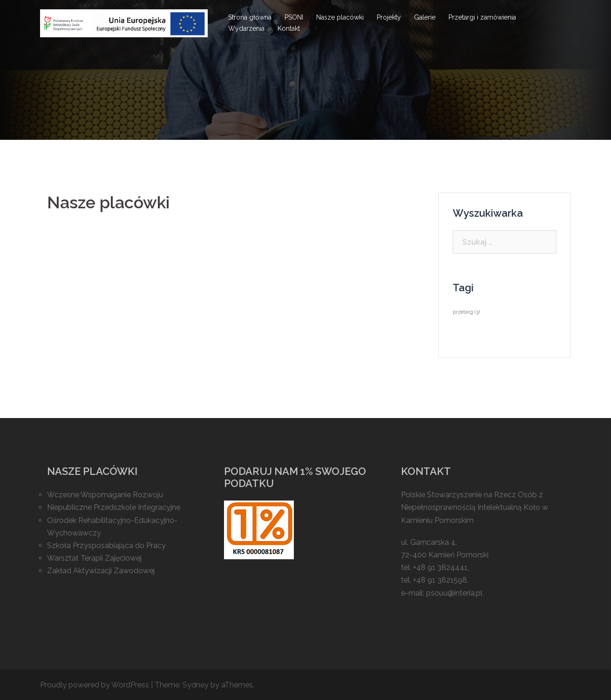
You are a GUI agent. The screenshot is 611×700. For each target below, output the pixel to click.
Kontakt (289, 28)
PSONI (294, 17)
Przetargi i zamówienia (482, 17)
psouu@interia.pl (454, 593)
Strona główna (250, 17)
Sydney (196, 685)
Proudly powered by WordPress (95, 685)
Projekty (389, 17)
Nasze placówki (340, 17)
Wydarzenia (246, 28)
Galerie (425, 17)
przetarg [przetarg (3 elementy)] (466, 312)
